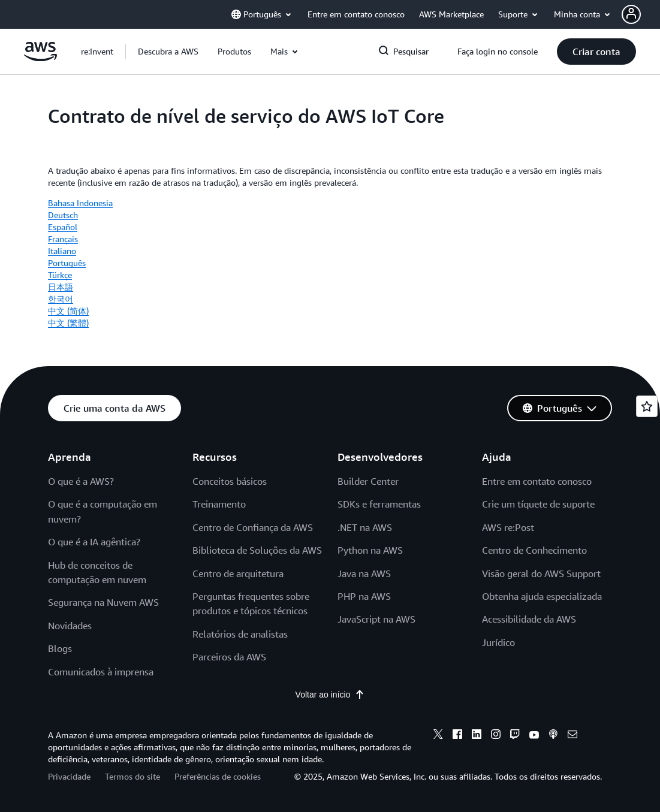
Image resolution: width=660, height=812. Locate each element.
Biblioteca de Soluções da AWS (257, 550)
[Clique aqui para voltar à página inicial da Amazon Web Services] (40, 58)
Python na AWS (370, 550)
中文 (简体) (68, 311)
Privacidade (69, 776)
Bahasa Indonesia (80, 203)
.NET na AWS (365, 527)
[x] (438, 736)
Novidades (70, 626)
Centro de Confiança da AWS (253, 527)
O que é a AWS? (81, 481)
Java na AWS (364, 573)
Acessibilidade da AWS (529, 619)
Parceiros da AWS (229, 657)
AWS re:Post (508, 527)
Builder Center (368, 481)
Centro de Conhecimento (534, 550)
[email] (572, 736)
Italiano (62, 251)
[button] (168, 52)
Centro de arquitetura (238, 573)
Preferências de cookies (218, 776)
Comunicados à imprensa (101, 672)
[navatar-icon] (631, 14)
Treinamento (219, 504)
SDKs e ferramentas (379, 504)
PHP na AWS (364, 596)
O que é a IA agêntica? (94, 542)
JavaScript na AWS (376, 619)
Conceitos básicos (230, 481)
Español (63, 227)
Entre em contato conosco (537, 481)
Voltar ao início (330, 695)
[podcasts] (553, 736)
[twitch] (515, 736)
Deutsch (63, 215)
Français (63, 239)
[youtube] (534, 736)
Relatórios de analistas (240, 634)
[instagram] (496, 736)
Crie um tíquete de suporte (538, 504)
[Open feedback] (647, 406)
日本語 (61, 287)
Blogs (60, 648)
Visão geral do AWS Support (541, 573)
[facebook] (457, 736)
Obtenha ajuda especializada (542, 596)
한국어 (61, 299)
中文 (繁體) (68, 323)
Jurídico (498, 642)
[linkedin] (477, 736)
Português (67, 263)
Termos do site (132, 776)
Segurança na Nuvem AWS (103, 602)
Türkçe (60, 275)
